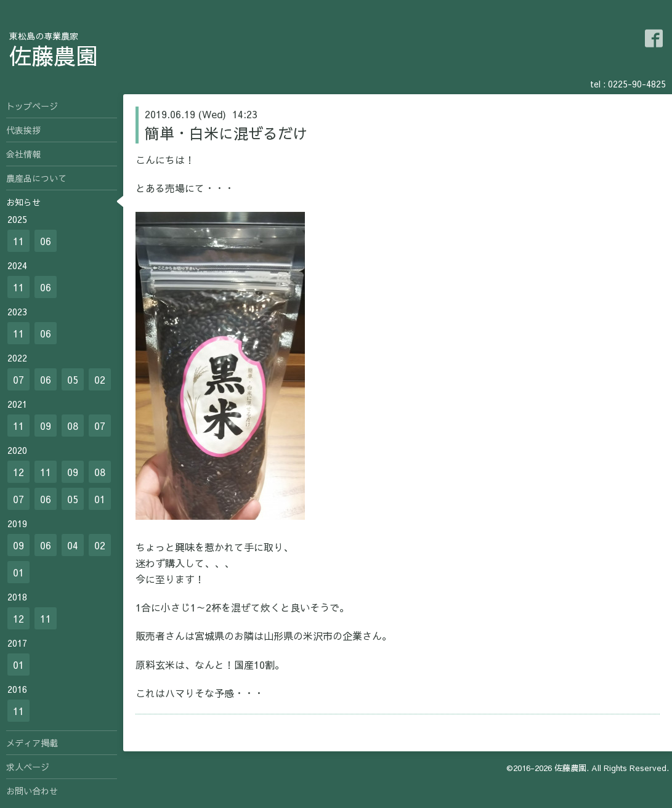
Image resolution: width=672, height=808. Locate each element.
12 (18, 472)
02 (100, 379)
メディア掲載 (32, 743)
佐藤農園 (54, 55)
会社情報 (23, 154)
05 (73, 379)
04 (73, 545)
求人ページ (28, 767)
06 (46, 241)
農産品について (36, 178)
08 (73, 426)
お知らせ (23, 202)
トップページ (32, 106)
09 (46, 426)
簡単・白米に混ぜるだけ (226, 133)
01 (100, 499)
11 (18, 241)
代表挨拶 (23, 130)
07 (18, 379)
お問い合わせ (32, 791)
